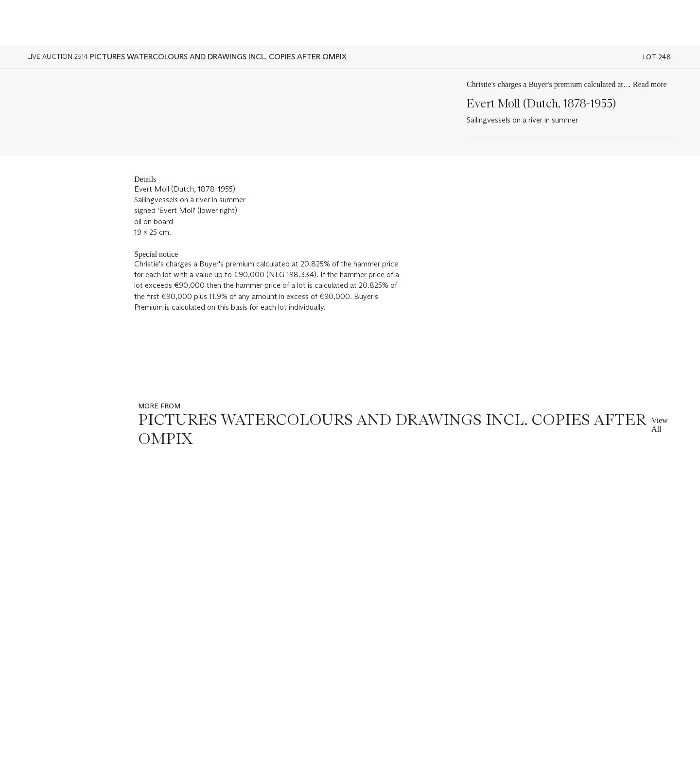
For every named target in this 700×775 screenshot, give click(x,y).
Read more (650, 84)
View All (660, 425)
